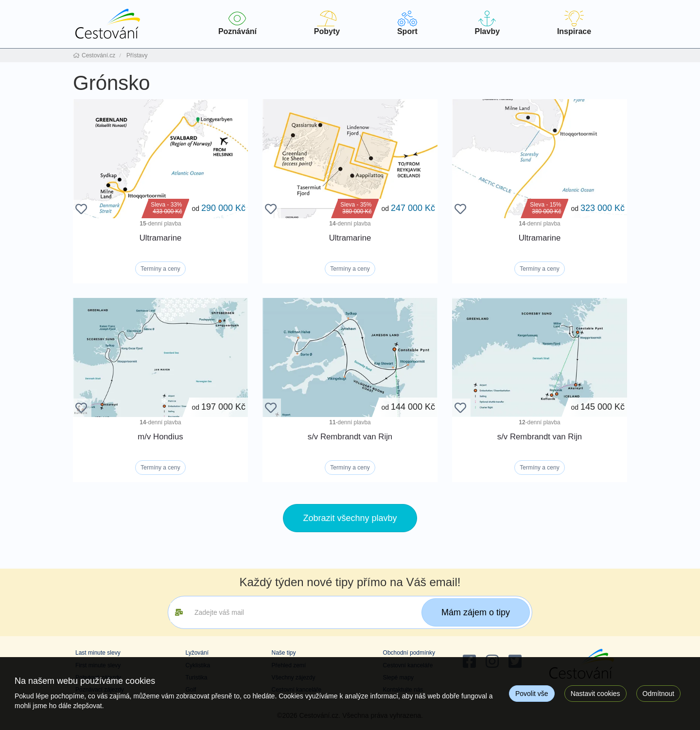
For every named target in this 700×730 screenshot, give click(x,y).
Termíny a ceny (160, 269)
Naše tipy (283, 653)
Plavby (487, 23)
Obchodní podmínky (409, 653)
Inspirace (574, 23)
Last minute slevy (98, 653)
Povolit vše (532, 694)
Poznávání (237, 23)
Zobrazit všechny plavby (350, 518)
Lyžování (197, 653)
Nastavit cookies (595, 694)
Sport (407, 23)
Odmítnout (658, 694)
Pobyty (327, 23)
